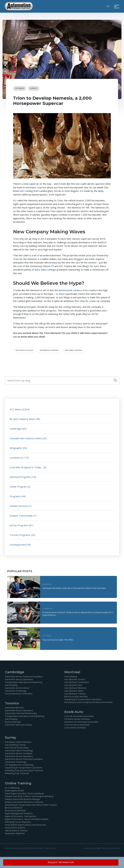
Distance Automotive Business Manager (23, 799)
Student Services (19, 506)
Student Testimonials (21, 516)
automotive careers (70, 290)
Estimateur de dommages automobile (81, 722)
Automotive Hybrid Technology (19, 751)
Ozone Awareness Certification (19, 694)
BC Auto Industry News (22, 419)
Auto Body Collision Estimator (18, 742)
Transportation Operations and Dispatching (25, 716)
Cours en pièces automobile (77, 725)
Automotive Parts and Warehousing (21, 713)
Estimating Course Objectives (18, 822)
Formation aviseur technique (77, 719)
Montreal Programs (20, 477)
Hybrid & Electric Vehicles (16, 831)
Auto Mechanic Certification (77, 682)
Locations (15, 458)
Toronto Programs (20, 535)
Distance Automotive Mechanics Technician (24, 802)
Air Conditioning (12, 788)
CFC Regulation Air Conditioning (19, 765)
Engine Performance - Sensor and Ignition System (27, 819)
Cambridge (16, 429)
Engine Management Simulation (19, 813)
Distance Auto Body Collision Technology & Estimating (29, 796)
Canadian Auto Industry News (26, 438)
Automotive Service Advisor (17, 688)
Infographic (16, 448)
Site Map (39, 848)
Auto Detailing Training (15, 745)
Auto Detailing (11, 685)
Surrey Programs (19, 525)
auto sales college (45, 270)
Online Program (18, 487)
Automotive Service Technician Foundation (24, 677)
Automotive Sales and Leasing (18, 725)
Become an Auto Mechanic (76, 697)
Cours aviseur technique (75, 728)
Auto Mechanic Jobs (73, 685)
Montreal (47, 584)
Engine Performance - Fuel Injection (21, 816)
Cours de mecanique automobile (79, 716)
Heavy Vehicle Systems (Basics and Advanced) (25, 825)
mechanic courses (36, 187)
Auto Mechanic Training (75, 694)
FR (108, 6)
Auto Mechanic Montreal (75, 688)
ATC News (20, 88)
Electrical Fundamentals (15, 811)
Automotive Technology (16, 691)
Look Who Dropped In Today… (26, 467)
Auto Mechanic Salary (74, 691)
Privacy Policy (50, 848)
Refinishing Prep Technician (17, 773)
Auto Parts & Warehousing (17, 748)
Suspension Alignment (15, 833)
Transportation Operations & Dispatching (24, 682)
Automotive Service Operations (19, 679)
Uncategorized (18, 545)
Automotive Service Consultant (19, 753)
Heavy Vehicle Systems (15, 828)
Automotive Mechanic (15, 708)
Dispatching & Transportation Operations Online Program (31, 805)
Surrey (34, 88)
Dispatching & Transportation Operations (83, 699)
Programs (15, 496)
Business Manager (13, 722)
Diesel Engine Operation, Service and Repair (24, 793)
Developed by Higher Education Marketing (102, 848)
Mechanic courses (74, 350)
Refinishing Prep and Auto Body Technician (24, 771)
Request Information (61, 862)
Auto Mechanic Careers (75, 679)
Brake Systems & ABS (14, 791)
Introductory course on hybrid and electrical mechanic (89, 702)
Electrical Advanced (14, 808)
